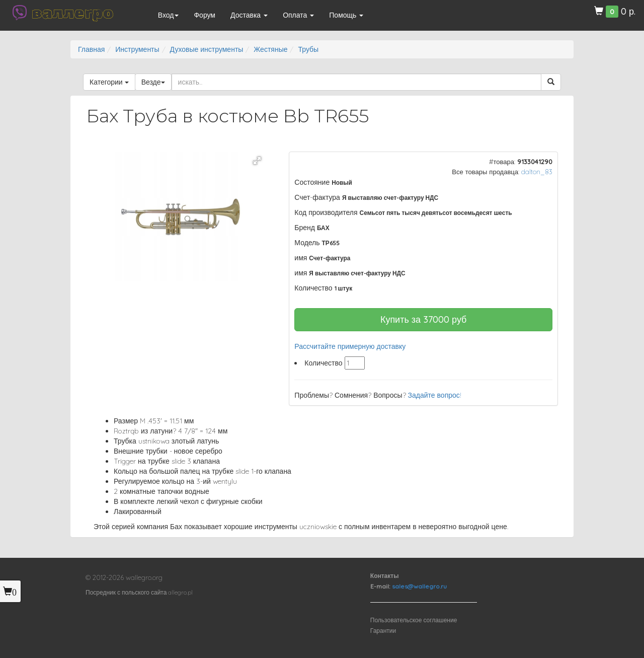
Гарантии (383, 631)
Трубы (308, 49)
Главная (91, 49)
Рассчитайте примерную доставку (350, 346)
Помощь (346, 15)
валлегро (72, 13)
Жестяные (270, 49)
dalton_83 (537, 172)
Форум (205, 15)
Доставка (249, 15)
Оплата (298, 15)
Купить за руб (424, 319)
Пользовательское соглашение (414, 620)
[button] (257, 161)
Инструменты (137, 49)
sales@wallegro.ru (419, 586)
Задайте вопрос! (435, 395)
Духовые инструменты (207, 49)
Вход (169, 15)
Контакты (385, 576)
